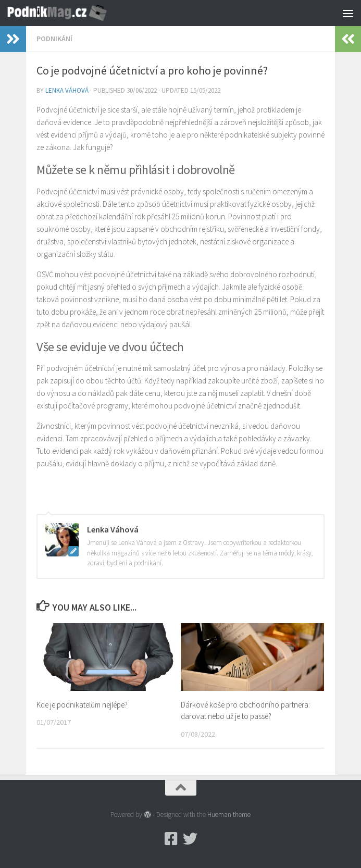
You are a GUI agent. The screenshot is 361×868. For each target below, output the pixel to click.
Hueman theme (229, 815)
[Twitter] (190, 839)
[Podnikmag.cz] (171, 839)
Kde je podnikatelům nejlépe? (82, 705)
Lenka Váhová (67, 90)
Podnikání (54, 39)
